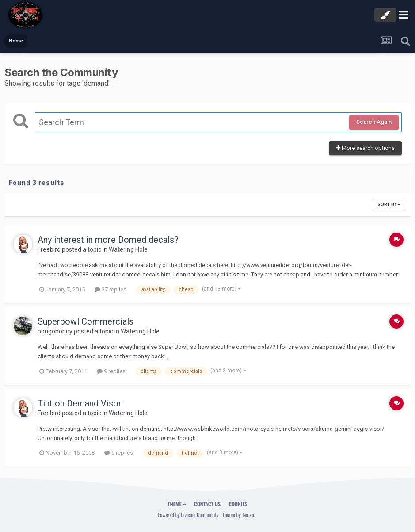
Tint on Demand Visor (80, 403)
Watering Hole (128, 249)
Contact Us (207, 504)
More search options (365, 148)
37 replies (110, 289)
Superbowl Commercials (86, 321)
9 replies (111, 371)
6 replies (119, 453)
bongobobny (55, 331)
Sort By (389, 205)
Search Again (374, 122)
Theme (177, 504)
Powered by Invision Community (188, 515)
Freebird (49, 249)
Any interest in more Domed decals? (108, 240)
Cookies (238, 504)
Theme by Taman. (239, 515)
